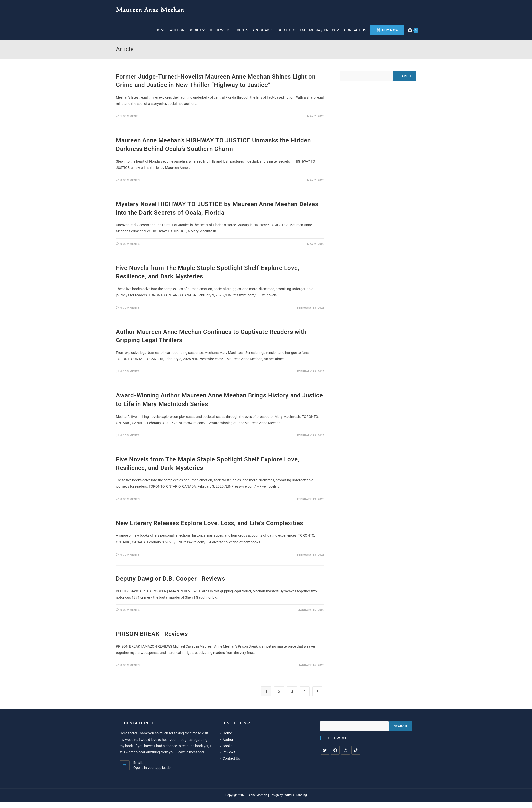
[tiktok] (356, 750)
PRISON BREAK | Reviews (152, 634)
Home (227, 733)
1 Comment (129, 116)
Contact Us (231, 758)
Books (228, 746)
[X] (325, 750)
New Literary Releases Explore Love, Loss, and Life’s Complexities (209, 523)
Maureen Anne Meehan (150, 10)
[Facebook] (335, 750)
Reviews (229, 752)
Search (404, 76)
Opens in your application (153, 768)
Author (228, 740)
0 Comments (130, 180)
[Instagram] (345, 750)
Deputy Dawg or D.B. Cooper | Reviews (171, 579)
